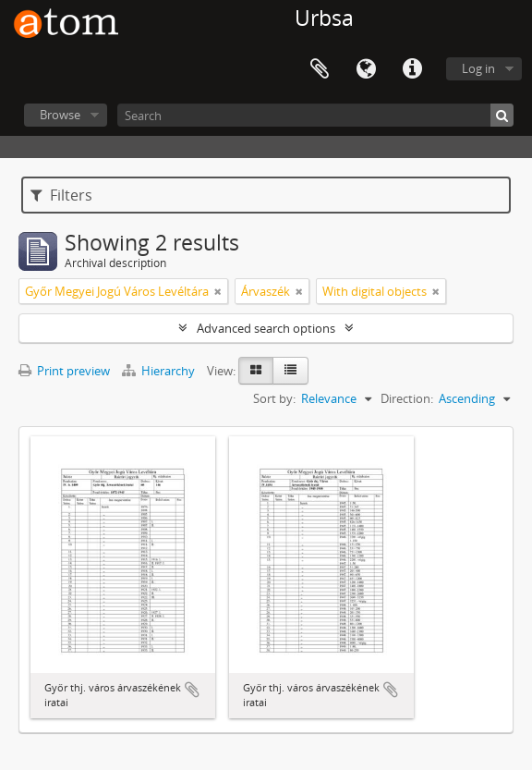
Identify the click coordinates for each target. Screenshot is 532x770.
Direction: (407, 398)
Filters (61, 195)
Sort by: (274, 398)
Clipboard (320, 69)
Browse (60, 115)
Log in (478, 68)
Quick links (412, 69)
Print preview (64, 371)
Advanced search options (266, 328)
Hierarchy (160, 371)
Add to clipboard (192, 690)
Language (366, 69)
